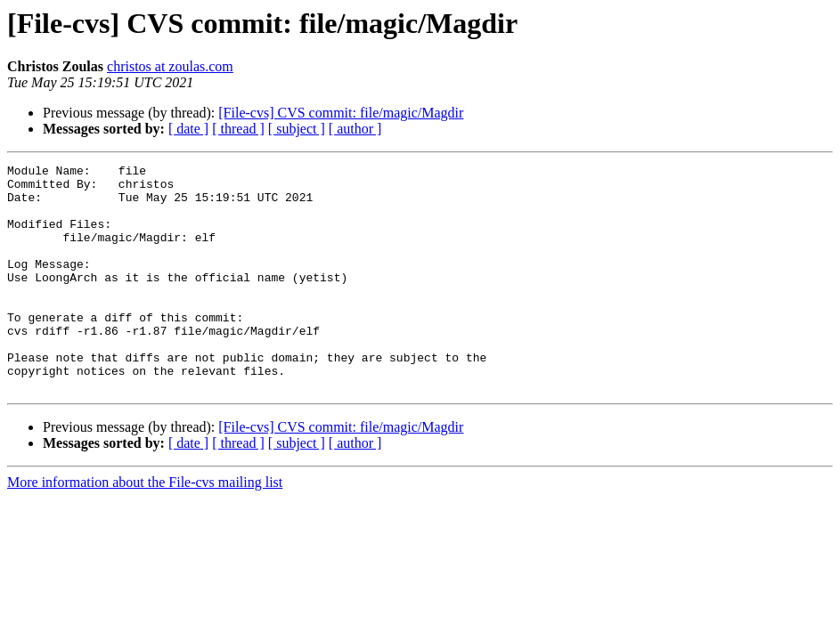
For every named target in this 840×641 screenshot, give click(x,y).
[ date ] (188, 129)
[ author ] (355, 129)
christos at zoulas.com (170, 66)
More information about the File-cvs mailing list (145, 527)
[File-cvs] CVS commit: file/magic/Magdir (341, 113)
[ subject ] (297, 129)
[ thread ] (238, 129)
